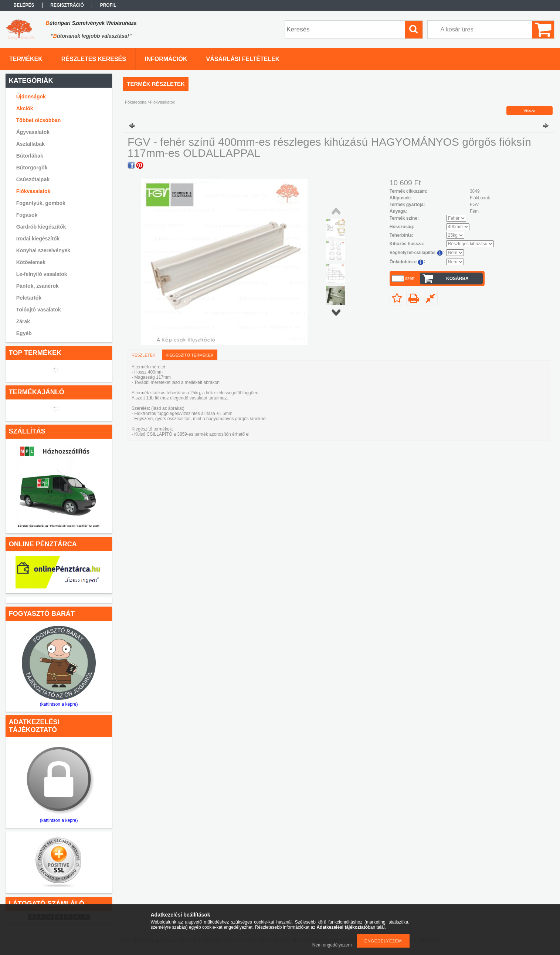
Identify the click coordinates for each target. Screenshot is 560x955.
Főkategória (136, 102)
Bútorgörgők (32, 168)
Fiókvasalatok (33, 191)
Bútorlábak (30, 156)
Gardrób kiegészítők (41, 227)
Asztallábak (30, 144)
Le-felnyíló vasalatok (42, 274)
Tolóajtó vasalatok (39, 310)
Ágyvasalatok (33, 132)
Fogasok (27, 215)
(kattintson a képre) (59, 704)
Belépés (24, 5)
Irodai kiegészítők (38, 239)
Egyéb (24, 333)
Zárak (23, 321)
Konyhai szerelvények (43, 250)
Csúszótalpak (33, 179)
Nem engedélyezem (332, 945)
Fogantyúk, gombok (41, 203)
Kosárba (457, 279)
